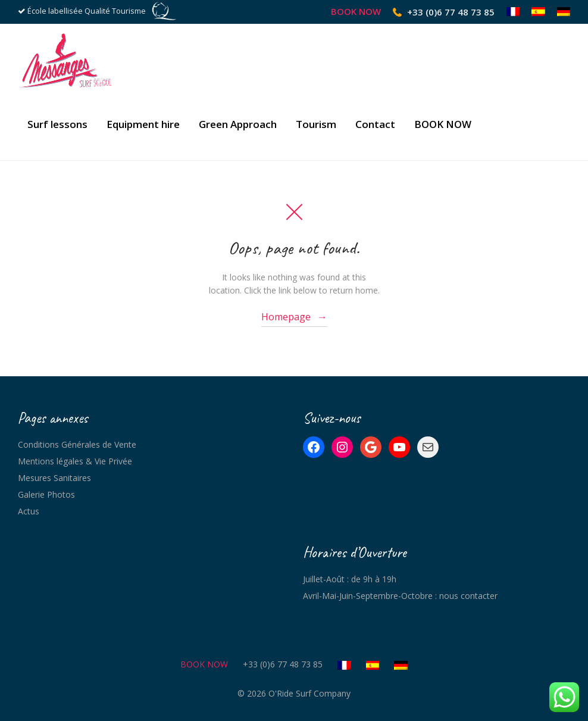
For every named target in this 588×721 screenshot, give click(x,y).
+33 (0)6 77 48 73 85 (451, 12)
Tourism (316, 124)
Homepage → (294, 317)
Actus (29, 511)
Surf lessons (57, 124)
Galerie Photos (46, 494)
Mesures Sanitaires (54, 478)
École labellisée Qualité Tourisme (87, 11)
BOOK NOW (356, 12)
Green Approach (238, 124)
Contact (375, 124)
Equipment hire (143, 124)
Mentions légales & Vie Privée (75, 461)
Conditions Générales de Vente (77, 444)
